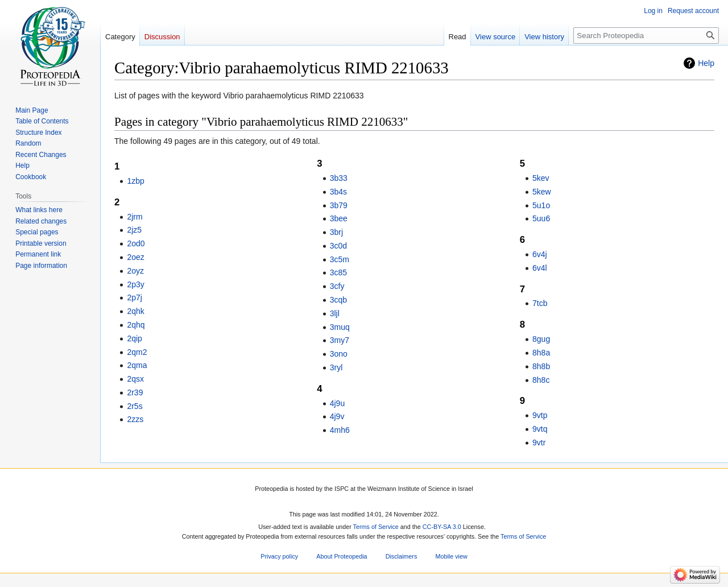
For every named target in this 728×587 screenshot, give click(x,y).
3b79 (339, 205)
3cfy (337, 286)
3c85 (338, 272)
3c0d (338, 246)
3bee (339, 218)
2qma (137, 365)
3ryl (336, 367)
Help (706, 63)
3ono (339, 354)
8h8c (541, 380)
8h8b (541, 366)
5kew (542, 192)
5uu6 (541, 218)
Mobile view (451, 556)
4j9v (337, 416)
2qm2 (137, 352)
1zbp (135, 181)
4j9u (337, 403)
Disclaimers (402, 556)
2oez (135, 257)
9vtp (540, 415)
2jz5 (134, 230)
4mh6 (340, 430)
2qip (134, 338)
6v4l (540, 268)
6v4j (540, 254)
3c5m (340, 259)
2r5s (135, 406)
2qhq (136, 325)
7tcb (540, 303)
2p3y (135, 284)
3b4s (338, 192)
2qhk (135, 311)
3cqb (338, 300)
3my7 (340, 340)
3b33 (339, 178)
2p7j (134, 297)
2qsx (135, 379)
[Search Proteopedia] (646, 36)
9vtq (540, 429)
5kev (541, 178)
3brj (336, 232)
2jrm (135, 217)
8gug (541, 339)
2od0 (136, 243)
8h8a (541, 353)
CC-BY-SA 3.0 (442, 527)
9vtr (539, 443)
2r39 (135, 392)
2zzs (135, 419)
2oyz (135, 271)
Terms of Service (376, 527)
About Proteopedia (342, 556)
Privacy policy (279, 556)
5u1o (541, 205)
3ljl (335, 313)
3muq (340, 327)
